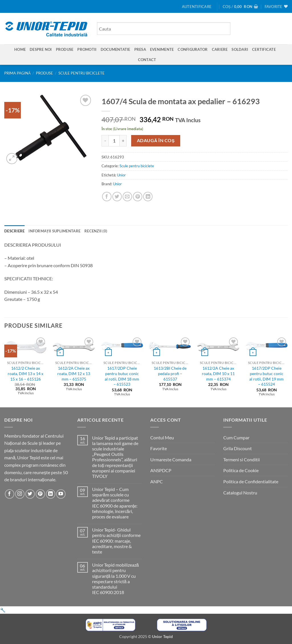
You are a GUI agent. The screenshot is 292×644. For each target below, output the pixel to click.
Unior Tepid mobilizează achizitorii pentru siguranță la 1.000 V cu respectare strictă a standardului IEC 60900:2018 (115, 578)
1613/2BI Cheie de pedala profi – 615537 (170, 373)
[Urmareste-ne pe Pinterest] (40, 494)
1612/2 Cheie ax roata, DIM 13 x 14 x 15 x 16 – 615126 (26, 373)
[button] (197, 7)
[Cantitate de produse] (114, 141)
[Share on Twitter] (117, 197)
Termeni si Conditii (242, 459)
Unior (121, 175)
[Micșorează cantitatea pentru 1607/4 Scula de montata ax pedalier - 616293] (105, 141)
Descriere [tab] (14, 231)
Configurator (193, 49)
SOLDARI (240, 49)
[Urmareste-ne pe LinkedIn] (51, 494)
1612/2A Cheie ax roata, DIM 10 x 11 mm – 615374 (218, 373)
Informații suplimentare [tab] (54, 231)
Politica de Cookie (241, 470)
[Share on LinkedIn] (148, 197)
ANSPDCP (161, 470)
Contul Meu (162, 437)
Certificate (264, 49)
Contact (147, 60)
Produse (65, 49)
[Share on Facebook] (107, 197)
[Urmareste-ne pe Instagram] (20, 494)
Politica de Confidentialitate (251, 481)
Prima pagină (18, 73)
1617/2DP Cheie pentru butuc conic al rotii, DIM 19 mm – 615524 (266, 376)
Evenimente (162, 49)
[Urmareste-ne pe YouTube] (61, 494)
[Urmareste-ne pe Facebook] (10, 494)
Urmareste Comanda (171, 459)
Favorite (159, 448)
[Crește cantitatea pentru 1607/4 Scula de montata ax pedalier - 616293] (123, 141)
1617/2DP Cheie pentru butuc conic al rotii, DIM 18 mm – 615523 (122, 376)
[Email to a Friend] (127, 197)
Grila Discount (238, 448)
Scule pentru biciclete (82, 73)
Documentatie (115, 49)
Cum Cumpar (236, 437)
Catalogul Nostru (240, 493)
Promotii (87, 49)
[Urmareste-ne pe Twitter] (30, 494)
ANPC (157, 481)
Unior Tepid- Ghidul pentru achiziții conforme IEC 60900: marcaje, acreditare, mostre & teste (116, 541)
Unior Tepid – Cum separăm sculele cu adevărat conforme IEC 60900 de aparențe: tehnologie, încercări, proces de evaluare (115, 503)
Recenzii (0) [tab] (96, 231)
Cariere (220, 49)
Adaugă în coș (156, 140)
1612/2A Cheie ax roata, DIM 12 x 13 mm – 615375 (74, 373)
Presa (140, 49)
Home (20, 49)
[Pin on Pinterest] (138, 197)
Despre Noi (41, 49)
